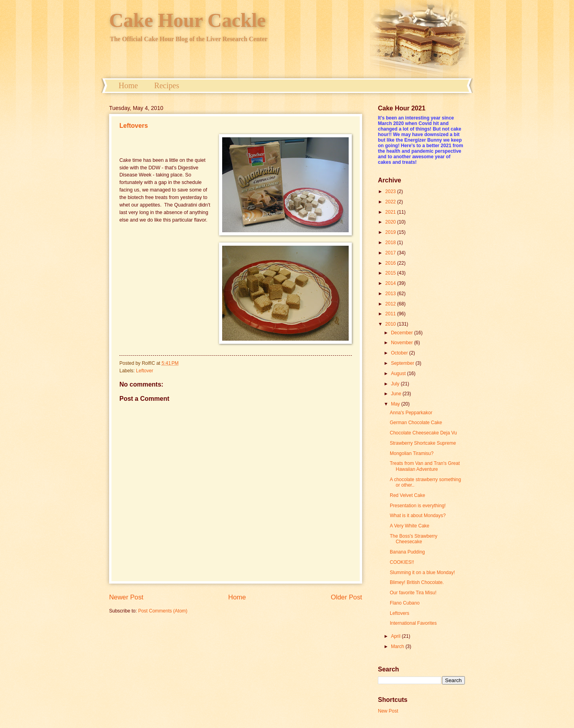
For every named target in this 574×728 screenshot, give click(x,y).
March (398, 646)
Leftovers (134, 126)
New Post (388, 711)
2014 (391, 283)
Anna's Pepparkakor (411, 413)
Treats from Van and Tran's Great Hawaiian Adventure (425, 466)
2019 (391, 232)
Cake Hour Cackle (187, 20)
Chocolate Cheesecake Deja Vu (423, 433)
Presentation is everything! (418, 506)
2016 (391, 263)
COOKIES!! (402, 562)
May (396, 404)
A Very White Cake (410, 526)
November (403, 343)
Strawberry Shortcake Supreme (423, 443)
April (396, 636)
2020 (391, 222)
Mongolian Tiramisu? (412, 453)
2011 (391, 314)
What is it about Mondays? (418, 516)
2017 (391, 253)
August (399, 373)
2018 (391, 243)
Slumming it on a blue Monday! (422, 573)
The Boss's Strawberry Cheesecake (414, 539)
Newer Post (126, 597)
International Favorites (413, 623)
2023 (391, 191)
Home (128, 85)
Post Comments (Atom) (163, 611)
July (396, 384)
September (403, 363)
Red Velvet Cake (407, 495)
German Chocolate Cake (416, 423)
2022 (391, 202)
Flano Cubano (405, 603)
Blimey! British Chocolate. (417, 582)
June (397, 394)
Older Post (346, 597)
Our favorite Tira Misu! (413, 593)
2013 (391, 294)
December (403, 333)
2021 (391, 212)
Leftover (144, 371)
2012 (391, 304)
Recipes (167, 85)
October (400, 353)
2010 (391, 324)
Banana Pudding (407, 552)
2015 (391, 273)
